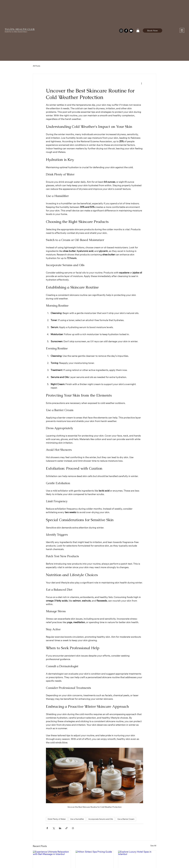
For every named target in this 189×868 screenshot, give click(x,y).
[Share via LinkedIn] (60, 828)
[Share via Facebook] (47, 828)
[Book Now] (153, 30)
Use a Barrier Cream (126, 819)
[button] (138, 30)
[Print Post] (73, 828)
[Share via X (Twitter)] (54, 828)
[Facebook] (126, 31)
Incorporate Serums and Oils (101, 819)
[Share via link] (66, 828)
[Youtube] (131, 31)
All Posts (36, 66)
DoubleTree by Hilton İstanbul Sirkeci (16, 32)
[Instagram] (121, 31)
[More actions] (141, 83)
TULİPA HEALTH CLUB (20, 29)
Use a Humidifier (77, 819)
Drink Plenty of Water (57, 819)
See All (153, 846)
